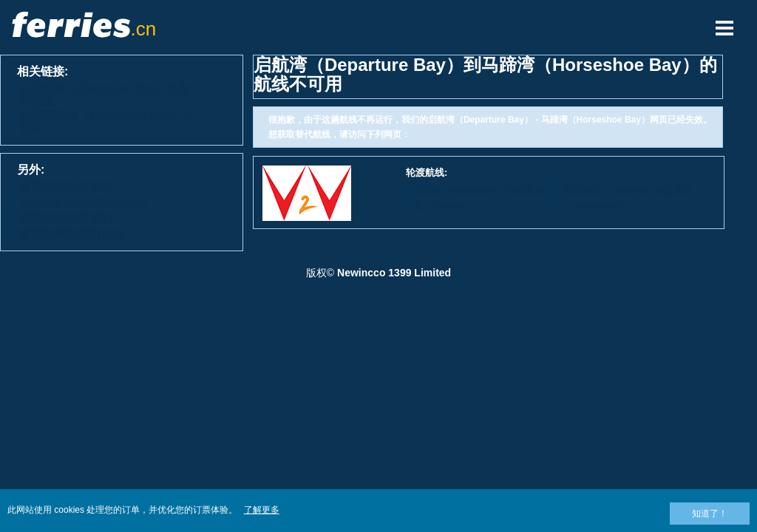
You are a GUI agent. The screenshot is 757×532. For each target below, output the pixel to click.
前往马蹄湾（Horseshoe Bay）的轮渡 (107, 122)
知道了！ (710, 514)
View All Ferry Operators (83, 202)
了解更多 (262, 510)
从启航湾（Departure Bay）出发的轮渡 (105, 94)
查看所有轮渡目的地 (72, 233)
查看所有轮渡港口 (67, 218)
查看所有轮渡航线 (67, 187)
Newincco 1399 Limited (394, 273)
